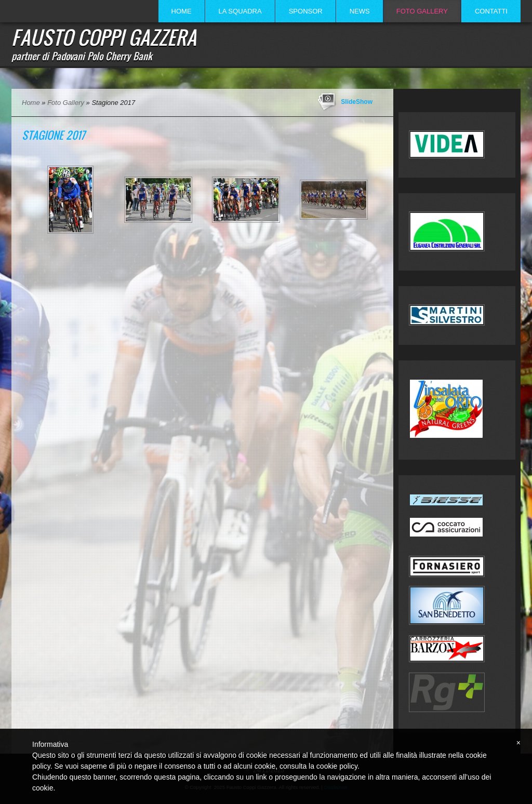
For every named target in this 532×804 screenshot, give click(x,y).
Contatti (491, 11)
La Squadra (240, 11)
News (360, 11)
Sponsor (306, 11)
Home (182, 11)
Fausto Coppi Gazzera (104, 37)
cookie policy (337, 766)
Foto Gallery (422, 11)
